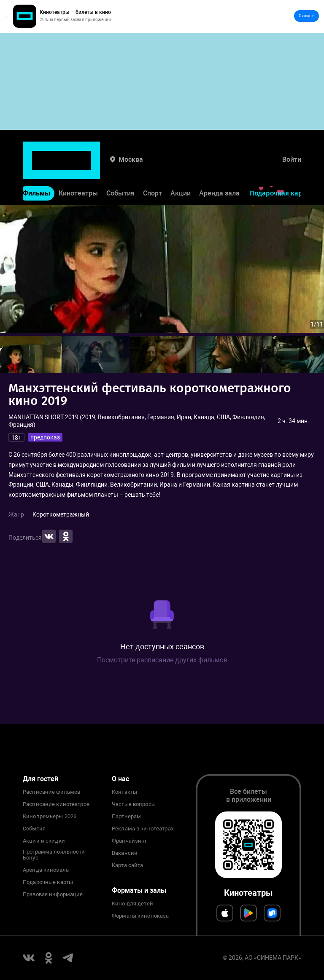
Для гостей (40, 779)
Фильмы (36, 167)
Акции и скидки (44, 841)
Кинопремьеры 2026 (50, 817)
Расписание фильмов (51, 792)
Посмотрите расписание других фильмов (162, 660)
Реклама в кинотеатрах (143, 829)
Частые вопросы (134, 804)
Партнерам (126, 817)
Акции (181, 167)
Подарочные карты (48, 882)
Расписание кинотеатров (56, 804)
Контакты (124, 792)
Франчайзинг (129, 841)
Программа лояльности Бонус (54, 855)
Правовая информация (53, 894)
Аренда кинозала (46, 870)
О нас (120, 779)
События (120, 167)
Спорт (153, 167)
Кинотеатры (78, 167)
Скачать (306, 16)
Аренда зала (219, 167)
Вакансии (125, 853)
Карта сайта (127, 865)
